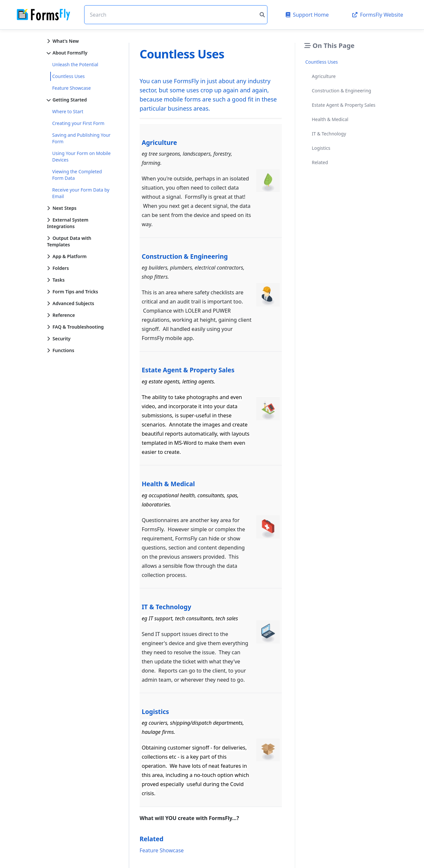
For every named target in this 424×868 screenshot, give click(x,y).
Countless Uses (68, 76)
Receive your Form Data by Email (81, 193)
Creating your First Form (78, 123)
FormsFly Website (378, 15)
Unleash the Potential (75, 64)
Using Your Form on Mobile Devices (81, 156)
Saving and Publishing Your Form (81, 138)
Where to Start (68, 111)
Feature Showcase (71, 88)
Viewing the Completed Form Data (77, 175)
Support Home (307, 15)
